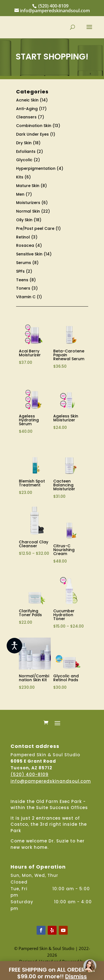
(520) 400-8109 (53, 6)
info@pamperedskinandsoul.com (51, 781)
